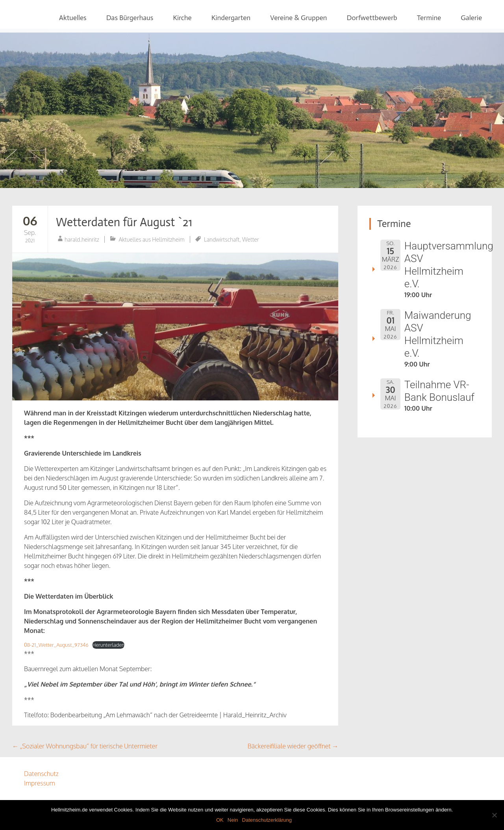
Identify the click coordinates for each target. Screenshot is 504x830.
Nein (233, 820)
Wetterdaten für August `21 (124, 222)
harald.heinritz (82, 239)
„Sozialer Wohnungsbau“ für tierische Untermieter (85, 746)
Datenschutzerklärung (267, 820)
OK (220, 820)
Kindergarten (231, 18)
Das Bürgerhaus (130, 18)
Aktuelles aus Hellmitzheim (152, 239)
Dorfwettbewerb (372, 18)
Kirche (182, 18)
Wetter (251, 239)
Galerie (471, 18)
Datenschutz (41, 774)
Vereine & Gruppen (298, 18)
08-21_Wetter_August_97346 (56, 645)
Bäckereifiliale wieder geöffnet (293, 746)
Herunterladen (108, 645)
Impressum (40, 783)
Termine (429, 18)
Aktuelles (73, 18)
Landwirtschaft (222, 239)
